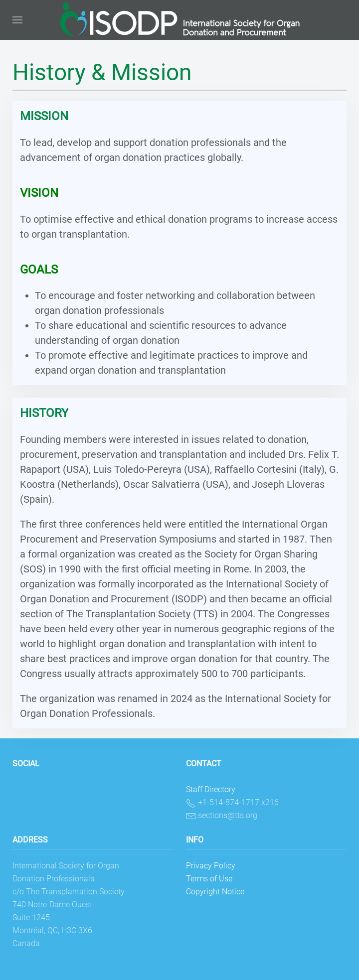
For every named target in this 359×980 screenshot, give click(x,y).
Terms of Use (209, 879)
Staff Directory (211, 789)
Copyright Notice (215, 892)
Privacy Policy (211, 866)
